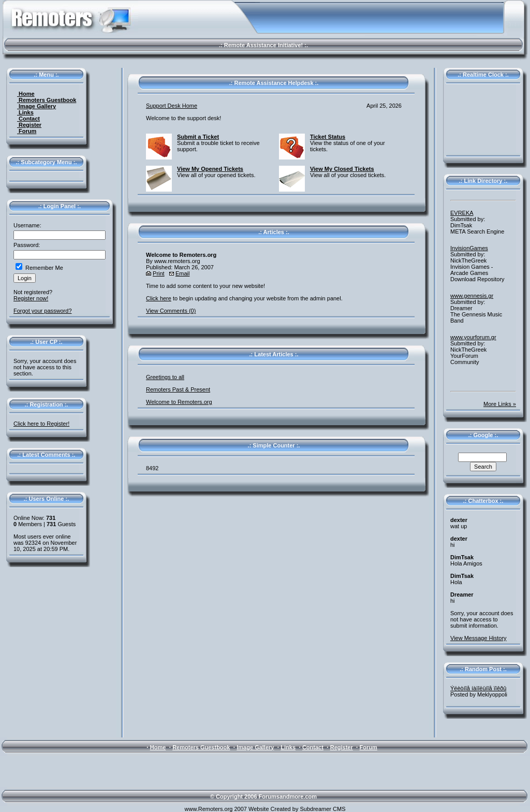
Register (29, 125)
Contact (28, 119)
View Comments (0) (171, 311)
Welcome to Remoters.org (179, 402)
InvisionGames (469, 248)
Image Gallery (36, 106)
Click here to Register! (41, 424)
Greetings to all (165, 377)
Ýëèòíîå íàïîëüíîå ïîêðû (478, 688)
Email (183, 273)
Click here (159, 298)
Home (26, 94)
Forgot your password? (43, 311)
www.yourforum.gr (473, 337)
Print (159, 273)
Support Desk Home (172, 106)
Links (25, 112)
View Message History (479, 638)
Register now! (31, 298)
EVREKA (462, 213)
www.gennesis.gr (472, 296)
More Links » (500, 404)
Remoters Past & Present (178, 389)
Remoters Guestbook (47, 100)
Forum (27, 131)
